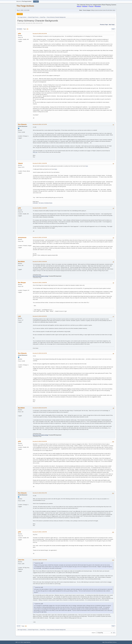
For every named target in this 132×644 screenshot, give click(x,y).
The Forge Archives (25, 6)
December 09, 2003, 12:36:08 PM (40, 283)
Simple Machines (27, 642)
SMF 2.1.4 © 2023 (19, 642)
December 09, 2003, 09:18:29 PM (40, 441)
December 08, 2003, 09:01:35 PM (40, 34)
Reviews (98, 6)
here (87, 166)
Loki (19, 316)
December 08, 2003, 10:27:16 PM (40, 124)
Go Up (19, 626)
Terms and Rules (109, 642)
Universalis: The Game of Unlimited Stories (43, 203)
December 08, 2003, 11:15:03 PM (40, 208)
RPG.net (35, 152)
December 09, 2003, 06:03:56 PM (40, 316)
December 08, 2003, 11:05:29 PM (40, 163)
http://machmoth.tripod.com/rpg (40, 276)
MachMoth (21, 262)
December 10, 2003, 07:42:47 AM (40, 560)
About (79, 6)
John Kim (21, 560)
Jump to (93, 633)
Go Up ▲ (115, 642)
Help (103, 642)
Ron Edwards (22, 124)
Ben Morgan (22, 283)
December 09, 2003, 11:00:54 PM (40, 532)
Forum (91, 6)
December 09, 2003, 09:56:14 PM (40, 493)
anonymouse (22, 237)
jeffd (19, 34)
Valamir (20, 163)
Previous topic (104, 25)
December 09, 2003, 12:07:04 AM (40, 237)
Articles (85, 6)
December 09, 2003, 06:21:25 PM (40, 353)
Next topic (112, 25)
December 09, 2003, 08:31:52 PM (40, 408)
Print (113, 29)
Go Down (19, 29)
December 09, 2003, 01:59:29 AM (40, 262)
